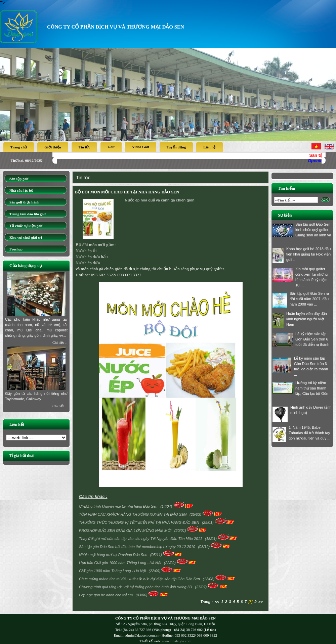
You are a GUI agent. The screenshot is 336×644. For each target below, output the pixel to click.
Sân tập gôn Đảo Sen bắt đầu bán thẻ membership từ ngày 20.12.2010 (138, 547)
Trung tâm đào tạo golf (28, 214)
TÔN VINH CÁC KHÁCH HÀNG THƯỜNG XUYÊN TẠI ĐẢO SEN (133, 514)
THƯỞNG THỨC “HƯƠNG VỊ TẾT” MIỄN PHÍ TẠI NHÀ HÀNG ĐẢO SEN (139, 522)
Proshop (16, 249)
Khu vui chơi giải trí (26, 237)
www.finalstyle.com (177, 641)
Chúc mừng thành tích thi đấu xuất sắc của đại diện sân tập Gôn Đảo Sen (140, 579)
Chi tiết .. (59, 342)
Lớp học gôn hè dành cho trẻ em (106, 595)
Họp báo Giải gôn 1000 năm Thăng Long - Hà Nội (120, 563)
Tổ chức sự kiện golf (26, 226)
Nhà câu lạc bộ (21, 190)
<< (217, 602)
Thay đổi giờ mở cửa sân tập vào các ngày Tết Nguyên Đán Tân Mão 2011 (141, 539)
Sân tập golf (19, 179)
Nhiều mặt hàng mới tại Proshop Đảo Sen (114, 555)
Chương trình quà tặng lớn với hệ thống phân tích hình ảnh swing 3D (136, 587)
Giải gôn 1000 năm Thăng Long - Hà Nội (113, 571)
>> (261, 602)
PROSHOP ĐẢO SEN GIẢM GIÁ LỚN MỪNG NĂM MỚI (126, 531)
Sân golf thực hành (24, 202)
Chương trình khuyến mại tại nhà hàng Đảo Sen (119, 506)
